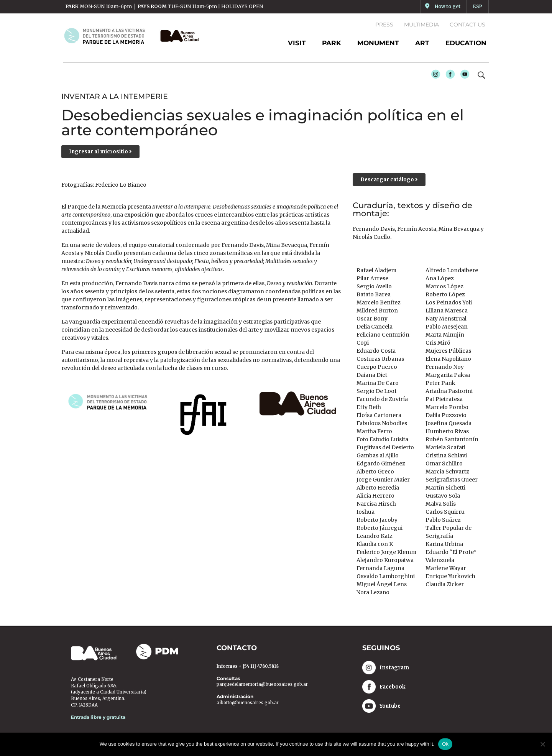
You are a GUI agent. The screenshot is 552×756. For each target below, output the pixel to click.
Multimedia (421, 25)
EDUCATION (466, 43)
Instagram (434, 76)
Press (384, 25)
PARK (332, 43)
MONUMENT (378, 43)
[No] (542, 744)
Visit (297, 43)
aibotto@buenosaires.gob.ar (248, 703)
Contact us (467, 25)
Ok (445, 744)
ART (422, 43)
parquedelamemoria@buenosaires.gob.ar (262, 685)
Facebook (449, 76)
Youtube (463, 76)
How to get (447, 6)
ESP (478, 6)
